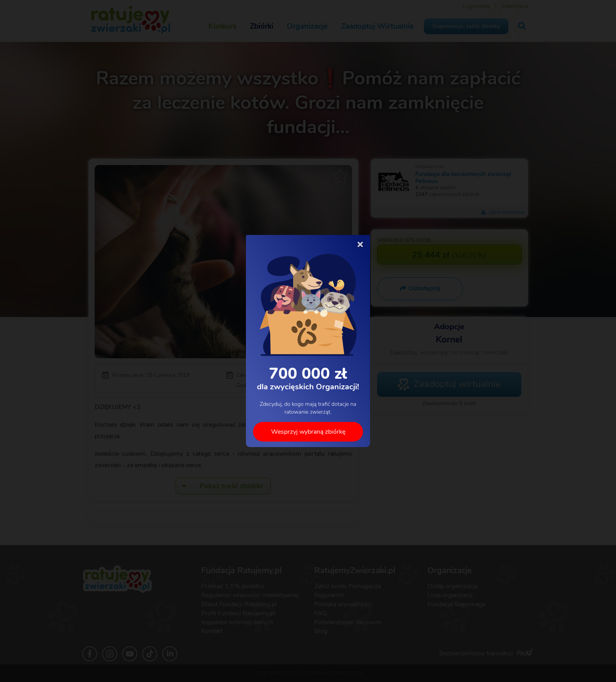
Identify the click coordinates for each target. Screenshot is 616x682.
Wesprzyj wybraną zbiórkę (308, 432)
